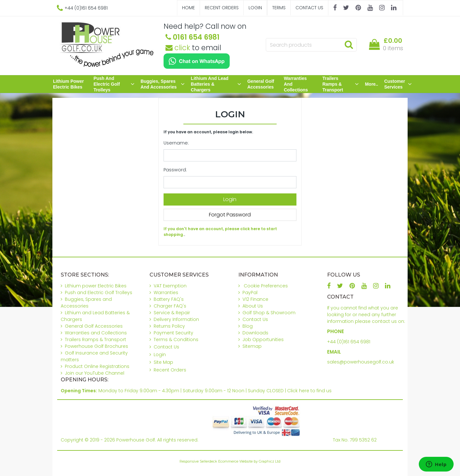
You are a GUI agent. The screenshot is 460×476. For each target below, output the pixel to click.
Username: (176, 143)
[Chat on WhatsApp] (197, 61)
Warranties (166, 293)
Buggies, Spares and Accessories (163, 84)
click (178, 48)
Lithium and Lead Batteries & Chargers (216, 84)
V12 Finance (255, 299)
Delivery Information (176, 319)
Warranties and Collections (296, 84)
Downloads (255, 333)
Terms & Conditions (176, 339)
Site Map (163, 362)
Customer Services (398, 84)
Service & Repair (172, 313)
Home (188, 8)
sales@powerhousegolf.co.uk (361, 362)
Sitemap (252, 346)
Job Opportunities (263, 339)
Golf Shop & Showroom (269, 313)
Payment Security (173, 333)
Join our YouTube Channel (95, 373)
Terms (279, 8)
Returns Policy (169, 326)
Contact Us (309, 8)
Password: (175, 170)
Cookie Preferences (266, 286)
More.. (371, 84)
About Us (253, 306)
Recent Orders (222, 8)
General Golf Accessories (261, 84)
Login (255, 8)
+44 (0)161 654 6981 (349, 342)
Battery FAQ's (169, 299)
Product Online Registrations (97, 366)
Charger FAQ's (170, 306)
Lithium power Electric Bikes (68, 84)
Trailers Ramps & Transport (341, 84)
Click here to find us (309, 391)
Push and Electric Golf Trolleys (114, 84)
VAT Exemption (170, 286)
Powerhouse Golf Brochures (96, 346)
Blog (248, 326)
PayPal (250, 293)
